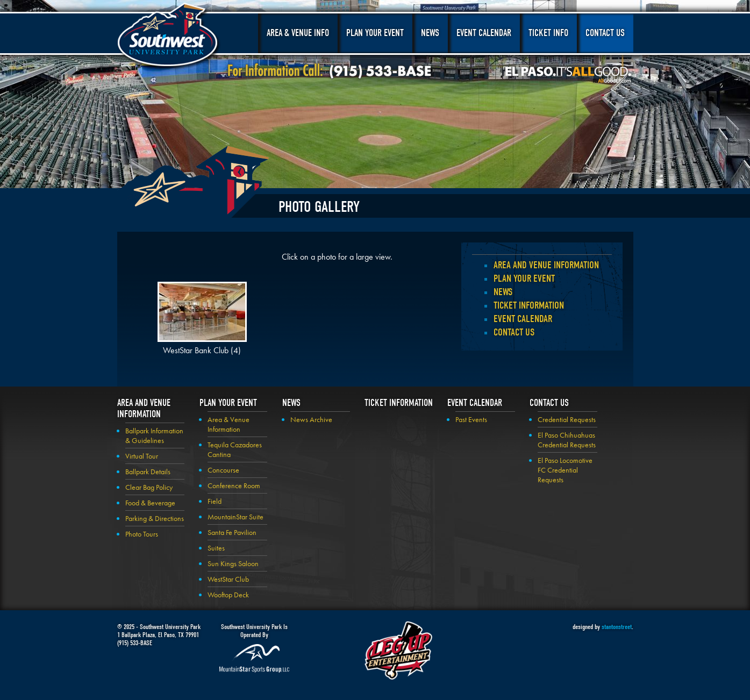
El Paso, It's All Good (568, 75)
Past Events (471, 419)
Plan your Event (524, 278)
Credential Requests (567, 419)
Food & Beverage (150, 503)
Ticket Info (548, 33)
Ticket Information (529, 305)
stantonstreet (617, 627)
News (430, 33)
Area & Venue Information (228, 424)
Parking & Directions (155, 518)
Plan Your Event (375, 33)
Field (215, 501)
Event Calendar (484, 33)
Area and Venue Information (546, 265)
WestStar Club (228, 579)
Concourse (223, 470)
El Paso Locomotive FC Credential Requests (565, 470)
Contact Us (605, 33)
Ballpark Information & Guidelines (154, 435)
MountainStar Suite (235, 517)
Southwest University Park (169, 37)
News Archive (311, 419)
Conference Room (234, 485)
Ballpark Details (148, 472)
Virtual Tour (142, 456)
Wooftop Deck (228, 595)
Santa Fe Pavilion (232, 532)
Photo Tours (142, 534)
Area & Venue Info (298, 33)
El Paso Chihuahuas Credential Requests (567, 440)
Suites (216, 548)
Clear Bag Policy (149, 487)
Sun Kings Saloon (233, 563)
